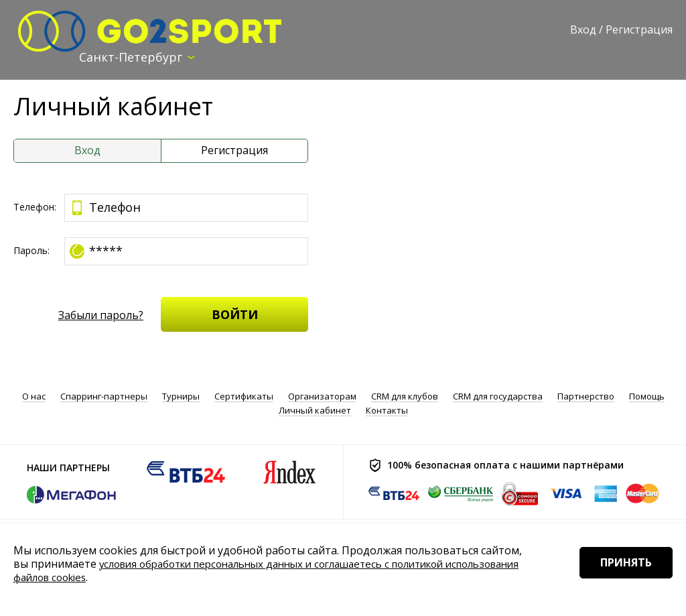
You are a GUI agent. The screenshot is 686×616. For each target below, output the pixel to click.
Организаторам (322, 396)
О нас (34, 396)
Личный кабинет (315, 409)
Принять (617, 582)
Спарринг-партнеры (104, 396)
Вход (583, 29)
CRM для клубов (405, 396)
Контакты (387, 409)
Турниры (181, 396)
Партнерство (586, 396)
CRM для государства (498, 396)
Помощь (647, 396)
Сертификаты (244, 396)
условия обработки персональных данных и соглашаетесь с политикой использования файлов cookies (244, 570)
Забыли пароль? (101, 316)
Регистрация (639, 29)
